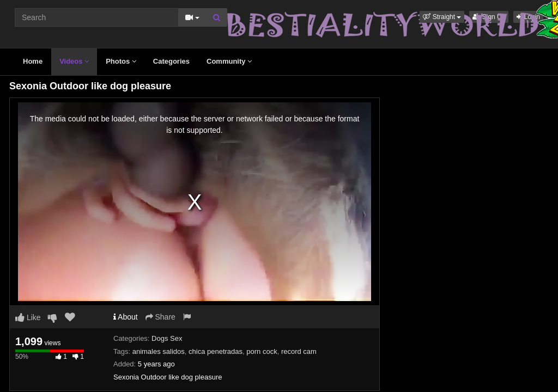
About (126, 317)
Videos (74, 61)
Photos (121, 61)
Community (229, 61)
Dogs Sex (167, 338)
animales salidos (159, 351)
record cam (299, 351)
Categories (171, 61)
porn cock (262, 351)
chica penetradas (216, 351)
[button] (442, 17)
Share (160, 317)
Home (33, 61)
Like (28, 317)
